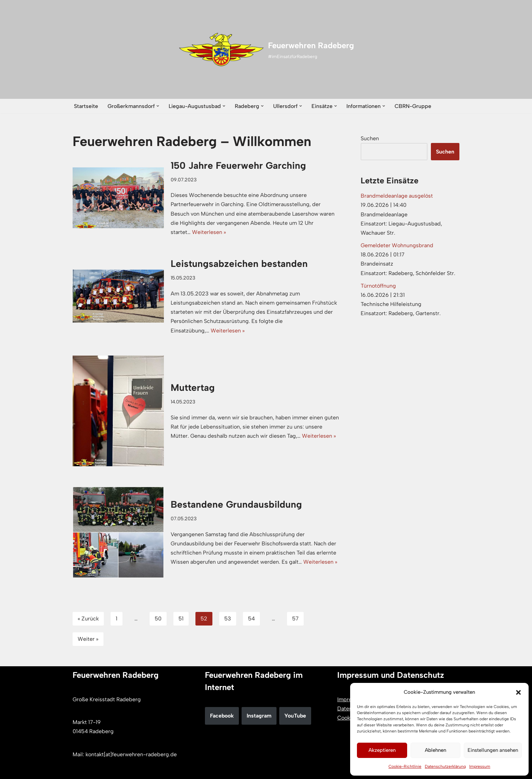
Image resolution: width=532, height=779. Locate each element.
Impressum (480, 766)
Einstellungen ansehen (493, 750)
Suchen (370, 138)
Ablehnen (435, 750)
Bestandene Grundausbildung (236, 504)
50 (158, 619)
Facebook (222, 716)
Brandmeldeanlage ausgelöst (397, 196)
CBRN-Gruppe (413, 106)
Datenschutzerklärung (445, 766)
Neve (79, 770)
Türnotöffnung (378, 286)
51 (181, 619)
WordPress (142, 770)
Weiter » (88, 639)
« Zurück (88, 619)
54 (251, 619)
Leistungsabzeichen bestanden (239, 264)
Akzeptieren (382, 750)
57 (295, 619)
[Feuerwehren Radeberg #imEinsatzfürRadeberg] (266, 50)
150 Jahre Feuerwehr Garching (240, 165)
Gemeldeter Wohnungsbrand (397, 245)
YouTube (295, 716)
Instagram (259, 716)
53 (228, 619)
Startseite (86, 106)
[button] (518, 692)
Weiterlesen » (209, 232)
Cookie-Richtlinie (405, 766)
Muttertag (193, 387)
